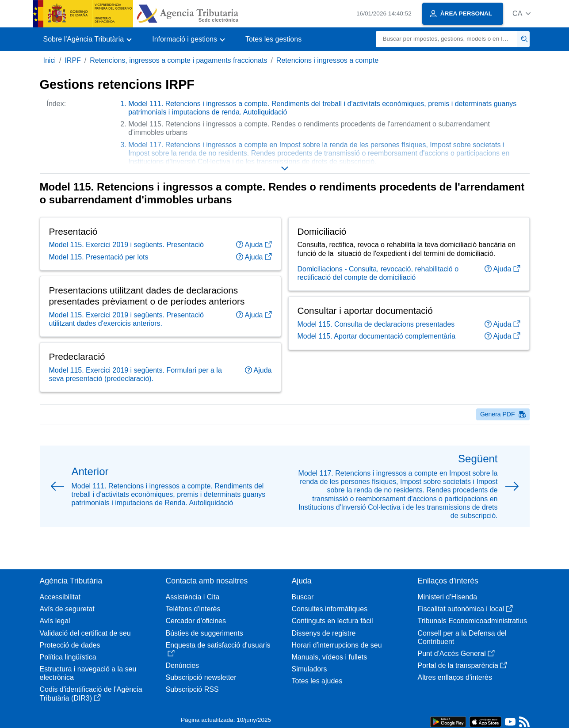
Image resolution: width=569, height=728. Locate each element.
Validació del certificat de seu (85, 633)
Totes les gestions (273, 39)
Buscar (303, 597)
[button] (521, 13)
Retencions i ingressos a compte (327, 60)
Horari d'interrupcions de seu (337, 645)
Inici (50, 60)
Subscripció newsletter (201, 677)
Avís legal (55, 621)
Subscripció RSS (192, 689)
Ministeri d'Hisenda (448, 597)
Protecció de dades (70, 645)
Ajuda (254, 245)
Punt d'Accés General (456, 654)
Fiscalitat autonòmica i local (466, 609)
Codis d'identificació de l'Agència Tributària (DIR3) (91, 694)
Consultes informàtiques (330, 609)
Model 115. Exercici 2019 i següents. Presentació (126, 245)
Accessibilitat (60, 597)
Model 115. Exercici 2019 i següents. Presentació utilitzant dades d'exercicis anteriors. (126, 319)
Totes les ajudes (317, 681)
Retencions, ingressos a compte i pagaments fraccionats (178, 60)
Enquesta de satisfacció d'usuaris (218, 649)
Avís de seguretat (67, 609)
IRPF (73, 60)
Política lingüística (68, 657)
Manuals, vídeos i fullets (330, 657)
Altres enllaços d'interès (455, 677)
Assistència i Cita (193, 597)
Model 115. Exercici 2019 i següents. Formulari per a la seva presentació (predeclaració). (136, 374)
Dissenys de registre (324, 633)
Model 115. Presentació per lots (99, 257)
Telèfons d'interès (193, 609)
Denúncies (183, 665)
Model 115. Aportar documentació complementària (377, 336)
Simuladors (309, 669)
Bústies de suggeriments (204, 633)
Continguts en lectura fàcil (332, 621)
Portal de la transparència (462, 665)
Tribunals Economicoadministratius (473, 621)
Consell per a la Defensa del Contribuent (462, 637)
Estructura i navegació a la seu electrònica (88, 673)
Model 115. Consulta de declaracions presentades (376, 324)
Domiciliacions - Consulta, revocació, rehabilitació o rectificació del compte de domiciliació (378, 273)
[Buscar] (447, 39)
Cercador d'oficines (196, 621)
